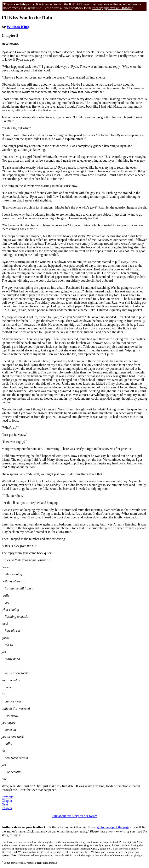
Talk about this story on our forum (74, 816)
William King (18, 27)
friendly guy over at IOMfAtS (112, 8)
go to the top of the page (113, 827)
